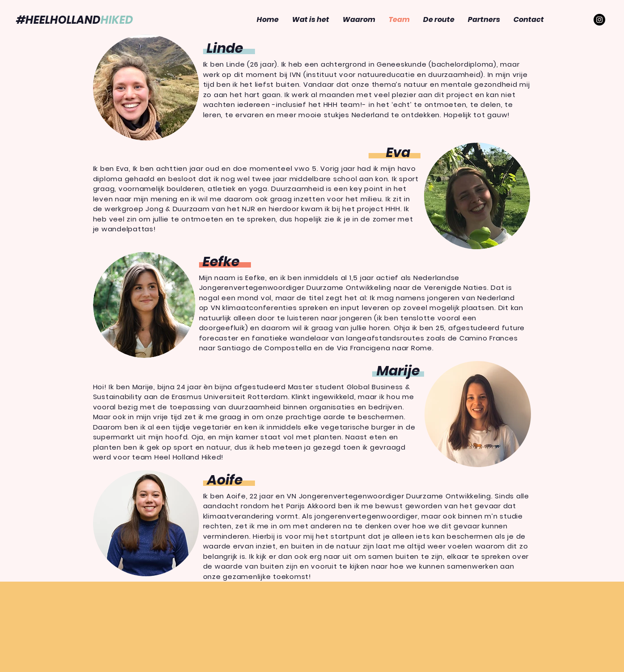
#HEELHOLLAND (75, 20)
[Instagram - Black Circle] (599, 20)
